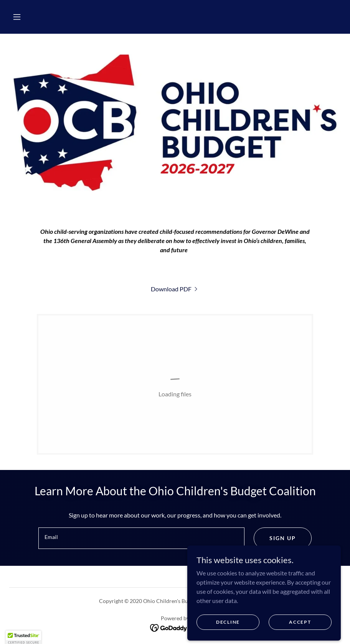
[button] (17, 17)
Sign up (283, 538)
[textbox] (141, 538)
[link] (175, 289)
